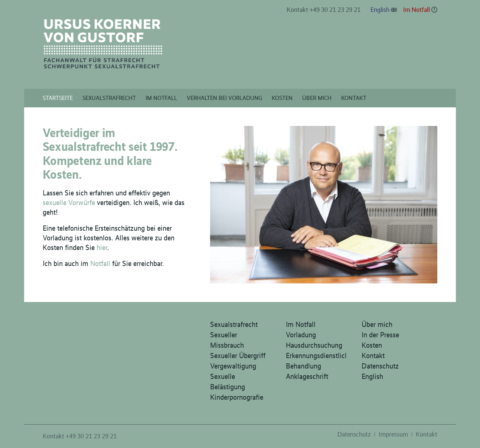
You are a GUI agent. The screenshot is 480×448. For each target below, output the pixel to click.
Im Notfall (417, 10)
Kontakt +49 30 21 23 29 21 (324, 10)
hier (102, 247)
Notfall (100, 263)
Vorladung (301, 335)
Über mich (377, 324)
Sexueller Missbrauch (227, 340)
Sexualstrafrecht (234, 324)
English (380, 10)
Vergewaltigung (233, 366)
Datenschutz (380, 366)
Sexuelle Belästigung (228, 382)
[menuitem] (324, 10)
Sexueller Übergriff (238, 356)
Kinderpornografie (237, 397)
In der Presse (380, 335)
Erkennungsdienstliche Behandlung (316, 361)
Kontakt (373, 356)
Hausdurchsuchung (314, 345)
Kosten (372, 345)
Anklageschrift (307, 376)
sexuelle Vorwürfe (69, 202)
